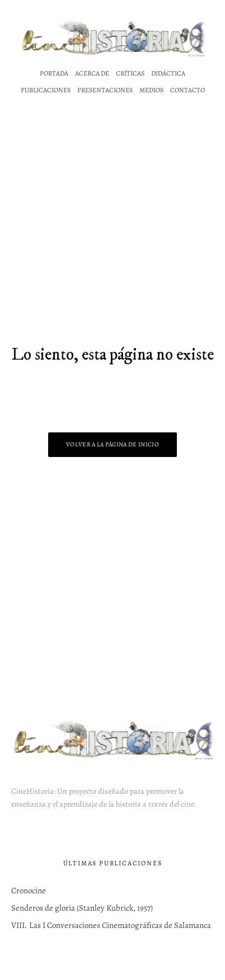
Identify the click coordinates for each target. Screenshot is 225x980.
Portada (54, 73)
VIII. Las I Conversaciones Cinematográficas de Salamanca (111, 925)
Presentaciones (105, 90)
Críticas (130, 73)
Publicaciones (46, 90)
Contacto (187, 90)
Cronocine (29, 891)
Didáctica (168, 73)
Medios (151, 90)
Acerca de (92, 73)
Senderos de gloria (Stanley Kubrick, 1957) (82, 908)
